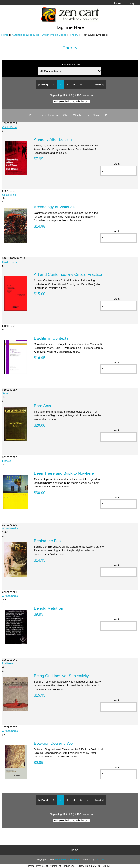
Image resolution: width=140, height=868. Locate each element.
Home (118, 3)
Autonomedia (10, 528)
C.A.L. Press (10, 127)
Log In (133, 3)
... (88, 84)
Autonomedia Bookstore (68, 860)
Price (108, 115)
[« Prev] (43, 84)
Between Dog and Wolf (54, 743)
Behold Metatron (49, 608)
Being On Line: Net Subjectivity (62, 676)
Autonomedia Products (25, 35)
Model (32, 115)
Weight (77, 115)
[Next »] (99, 84)
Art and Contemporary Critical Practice (68, 274)
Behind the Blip (47, 541)
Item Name (93, 115)
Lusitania (7, 663)
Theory (74, 35)
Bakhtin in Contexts (51, 338)
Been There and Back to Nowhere (64, 473)
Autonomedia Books (54, 35)
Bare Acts (42, 406)
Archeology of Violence (54, 207)
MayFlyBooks (10, 262)
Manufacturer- (50, 115)
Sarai (5, 393)
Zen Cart (100, 860)
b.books (7, 461)
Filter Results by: (70, 64)
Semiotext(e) (10, 195)
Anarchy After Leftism (53, 139)
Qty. (66, 115)
